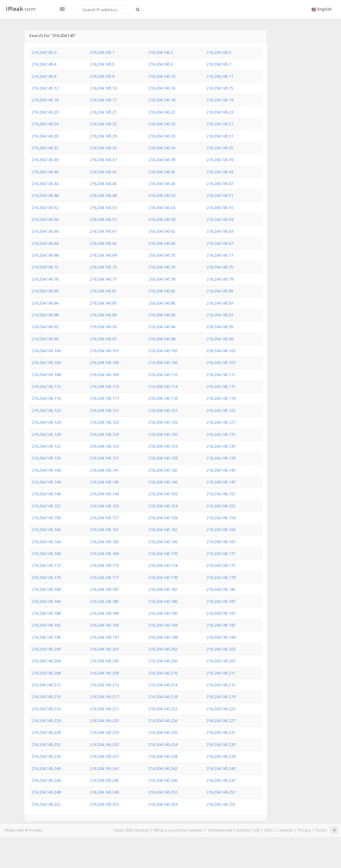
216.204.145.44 (45, 184)
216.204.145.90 (162, 315)
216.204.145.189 (104, 613)
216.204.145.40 (45, 172)
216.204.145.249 (104, 792)
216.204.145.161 (104, 530)
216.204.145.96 (45, 339)
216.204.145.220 (46, 709)
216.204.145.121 (104, 410)
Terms (321, 830)
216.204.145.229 (104, 732)
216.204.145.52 (45, 208)
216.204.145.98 (162, 339)
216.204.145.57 (103, 219)
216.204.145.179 (221, 577)
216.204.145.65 (103, 243)
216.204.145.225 (104, 721)
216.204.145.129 (104, 434)
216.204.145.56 (45, 219)
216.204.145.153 (104, 506)
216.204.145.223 (221, 709)
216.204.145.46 (162, 184)
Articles (243, 830)
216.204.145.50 (162, 195)
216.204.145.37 (103, 160)
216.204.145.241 (104, 768)
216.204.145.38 (162, 160)
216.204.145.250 (163, 792)
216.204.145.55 (220, 208)
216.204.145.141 (104, 470)
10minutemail (220, 830)
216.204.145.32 (45, 148)
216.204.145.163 (221, 530)
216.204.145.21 (103, 112)
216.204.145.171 (221, 553)
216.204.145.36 (45, 160)
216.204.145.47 (220, 184)
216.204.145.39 (220, 160)
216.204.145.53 (103, 208)
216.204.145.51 (220, 195)
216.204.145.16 (45, 100)
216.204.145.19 (220, 100)
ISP (257, 830)
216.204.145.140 (46, 470)
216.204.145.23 (220, 112)
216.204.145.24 (45, 124)
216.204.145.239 (221, 756)
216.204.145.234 (163, 744)
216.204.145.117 (104, 398)
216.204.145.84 (45, 303)
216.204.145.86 (162, 303)
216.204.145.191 (221, 613)
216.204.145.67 (220, 243)
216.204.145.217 (104, 697)
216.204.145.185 (104, 601)
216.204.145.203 (221, 649)
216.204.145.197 (104, 637)
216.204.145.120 (46, 410)
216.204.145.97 (103, 339)
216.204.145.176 (46, 577)
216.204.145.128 (46, 434)
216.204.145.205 (104, 661)
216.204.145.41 (103, 172)
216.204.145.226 (163, 721)
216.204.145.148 (46, 494)
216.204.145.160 (46, 530)
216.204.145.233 (104, 744)
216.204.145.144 (46, 482)
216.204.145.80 (45, 291)
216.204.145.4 (44, 64)
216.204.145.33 (103, 148)
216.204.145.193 (104, 625)
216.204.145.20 (45, 112)
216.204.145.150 (163, 494)
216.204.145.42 (162, 172)
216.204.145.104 (46, 362)
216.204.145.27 (220, 124)
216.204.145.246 (163, 780)
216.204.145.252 (46, 804)
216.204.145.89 (103, 315)
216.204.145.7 (219, 64)
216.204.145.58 (162, 219)
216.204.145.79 (220, 279)
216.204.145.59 (220, 219)
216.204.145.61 (103, 231)
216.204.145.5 (102, 64)
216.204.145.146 (163, 482)
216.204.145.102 (163, 351)
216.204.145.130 (163, 434)
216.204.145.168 (46, 553)
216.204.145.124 (46, 422)
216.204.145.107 (221, 362)
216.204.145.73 (103, 267)
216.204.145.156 (46, 518)
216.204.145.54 (162, 208)
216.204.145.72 (45, 267)
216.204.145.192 (46, 625)
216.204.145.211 (221, 673)
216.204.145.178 (163, 577)
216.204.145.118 (163, 398)
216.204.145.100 (46, 351)
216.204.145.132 (46, 446)
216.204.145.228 (46, 732)
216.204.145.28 (45, 136)
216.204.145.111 (221, 375)
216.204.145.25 (103, 124)
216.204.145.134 (163, 446)
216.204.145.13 (103, 88)
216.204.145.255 (221, 804)
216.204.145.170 (163, 553)
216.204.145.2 (161, 52)
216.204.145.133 (104, 446)
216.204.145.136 (46, 458)
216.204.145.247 (221, 780)
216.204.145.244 (46, 780)
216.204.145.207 (221, 661)
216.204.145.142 (163, 470)
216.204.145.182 (163, 589)
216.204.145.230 (163, 732)
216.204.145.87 (220, 303)
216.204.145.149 (104, 494)
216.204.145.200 (46, 649)
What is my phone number (178, 830)
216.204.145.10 (162, 76)
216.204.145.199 (221, 637)
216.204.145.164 (46, 542)
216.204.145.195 (221, 625)
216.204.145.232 (46, 744)
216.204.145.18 (162, 100)
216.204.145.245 (104, 780)
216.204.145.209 (104, 673)
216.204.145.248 (46, 792)
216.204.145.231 (221, 732)
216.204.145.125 (104, 422)
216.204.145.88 (45, 315)
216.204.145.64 (45, 243)
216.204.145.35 (220, 148)
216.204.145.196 (46, 637)
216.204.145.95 (220, 327)
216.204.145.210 (163, 673)
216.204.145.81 (103, 291)
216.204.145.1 (102, 52)
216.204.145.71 (220, 255)
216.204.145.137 (104, 458)
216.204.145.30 (162, 136)
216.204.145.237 (104, 756)
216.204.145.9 (102, 76)
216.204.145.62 (162, 231)
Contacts (285, 830)
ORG (269, 830)
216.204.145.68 (45, 255)
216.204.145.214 (163, 685)
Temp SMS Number (131, 830)
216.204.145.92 (45, 327)
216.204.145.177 (104, 577)
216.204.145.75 (220, 267)
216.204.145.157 (104, 518)
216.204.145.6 (161, 64)
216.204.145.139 (221, 458)
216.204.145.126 (163, 422)
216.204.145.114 (163, 386)
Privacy (304, 830)
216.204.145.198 (163, 637)
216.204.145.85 (103, 303)
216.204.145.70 (162, 255)
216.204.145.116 (46, 398)
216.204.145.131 (221, 434)
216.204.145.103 (221, 351)
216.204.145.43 (220, 172)
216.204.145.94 (162, 327)
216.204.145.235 (221, 744)
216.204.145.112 (46, 386)
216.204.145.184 (46, 601)
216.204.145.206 (163, 661)
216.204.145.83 (220, 291)
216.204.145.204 (46, 661)
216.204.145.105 (104, 362)
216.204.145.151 (221, 494)
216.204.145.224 (46, 721)
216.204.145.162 (163, 530)
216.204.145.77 (103, 279)
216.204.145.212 (46, 685)
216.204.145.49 (103, 195)
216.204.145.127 (221, 422)
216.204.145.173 (104, 565)
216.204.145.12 (45, 88)
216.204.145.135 (221, 446)
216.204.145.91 (220, 315)
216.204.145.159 (221, 518)
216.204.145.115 (221, 386)
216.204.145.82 (162, 291)
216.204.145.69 (103, 255)
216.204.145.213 (104, 685)
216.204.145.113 (104, 386)
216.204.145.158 (163, 518)
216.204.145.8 (44, 76)
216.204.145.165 (104, 542)
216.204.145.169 (104, 553)
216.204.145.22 (162, 112)
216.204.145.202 (163, 649)
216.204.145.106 (163, 362)
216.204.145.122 (163, 410)
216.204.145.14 (162, 88)
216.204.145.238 (163, 756)
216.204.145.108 (46, 375)
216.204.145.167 (221, 542)
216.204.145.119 (221, 398)
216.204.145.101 (104, 351)
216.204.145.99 (220, 339)
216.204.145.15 (220, 88)
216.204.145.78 (162, 279)
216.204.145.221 (104, 709)
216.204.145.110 (163, 375)
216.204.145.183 (221, 589)
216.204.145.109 (104, 375)
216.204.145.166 (163, 542)
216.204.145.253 (104, 804)
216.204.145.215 (221, 685)
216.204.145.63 (220, 231)
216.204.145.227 (221, 721)
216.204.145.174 (163, 565)
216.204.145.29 (103, 136)
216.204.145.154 (163, 506)
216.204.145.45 (103, 184)
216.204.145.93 (103, 327)
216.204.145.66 (162, 243)
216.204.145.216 (46, 697)
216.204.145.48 (45, 195)
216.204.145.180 (46, 589)
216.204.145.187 (221, 601)
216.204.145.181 (104, 589)
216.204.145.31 (220, 136)
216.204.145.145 (104, 482)
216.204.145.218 (163, 697)
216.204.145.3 (219, 52)
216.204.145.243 (221, 768)
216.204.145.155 (221, 506)
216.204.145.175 (221, 565)
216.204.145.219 (221, 697)
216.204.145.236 (46, 756)
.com (21, 9)
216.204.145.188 (46, 613)
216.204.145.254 (163, 804)
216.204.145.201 (104, 649)
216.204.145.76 (45, 279)
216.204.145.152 (46, 506)
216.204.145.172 (46, 565)
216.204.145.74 (162, 267)
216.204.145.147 (221, 482)
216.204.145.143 (221, 470)
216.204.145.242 (163, 768)
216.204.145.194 (163, 625)
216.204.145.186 (163, 601)
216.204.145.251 (221, 792)
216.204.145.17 (103, 100)
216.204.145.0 (44, 52)
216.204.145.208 (46, 673)
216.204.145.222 (163, 709)
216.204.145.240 (46, 768)
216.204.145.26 (162, 124)
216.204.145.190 (163, 613)
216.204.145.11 (220, 76)
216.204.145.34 (162, 148)
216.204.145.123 (221, 410)
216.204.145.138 (163, 458)
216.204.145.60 (45, 231)
